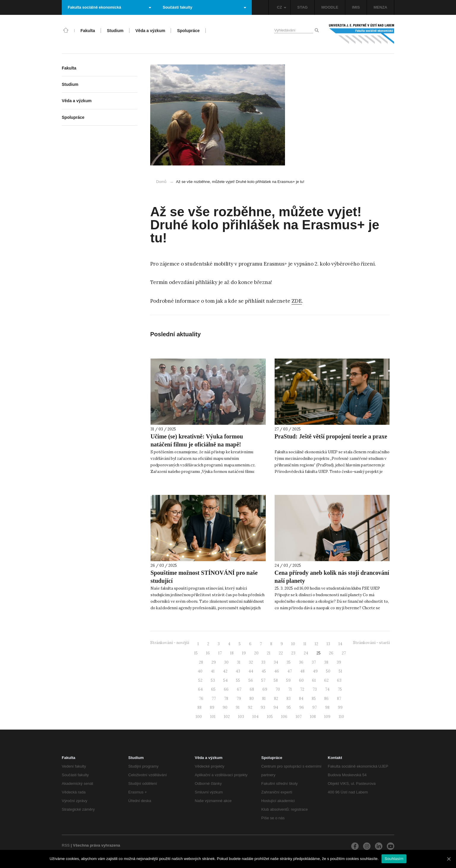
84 (301, 699)
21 (269, 653)
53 (213, 680)
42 (225, 671)
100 (199, 717)
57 (263, 680)
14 (340, 644)
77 (214, 699)
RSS (66, 845)
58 (276, 680)
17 (220, 653)
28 (201, 662)
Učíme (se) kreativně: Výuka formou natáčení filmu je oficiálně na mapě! (197, 440)
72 (302, 689)
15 (196, 653)
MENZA (380, 7)
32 (251, 662)
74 (327, 689)
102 (227, 717)
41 (213, 671)
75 (340, 689)
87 (339, 699)
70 (278, 689)
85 (314, 699)
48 (302, 671)
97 (315, 707)
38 (326, 662)
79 (239, 699)
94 (276, 707)
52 (200, 680)
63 (339, 680)
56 (251, 680)
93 (263, 707)
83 (289, 699)
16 (208, 653)
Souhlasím (394, 859)
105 (270, 717)
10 (293, 644)
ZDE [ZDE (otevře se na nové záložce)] (297, 301)
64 (200, 689)
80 (252, 699)
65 (213, 689)
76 (201, 699)
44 (251, 671)
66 (226, 689)
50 (328, 671)
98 (327, 707)
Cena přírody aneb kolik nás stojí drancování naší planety (332, 577)
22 (281, 653)
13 (328, 644)
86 (326, 699)
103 (241, 717)
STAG (302, 7)
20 (256, 653)
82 (276, 699)
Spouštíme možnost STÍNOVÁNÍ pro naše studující (204, 577)
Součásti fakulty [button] (204, 7)
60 (301, 680)
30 (226, 662)
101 (213, 717)
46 (277, 671)
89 (212, 707)
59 (288, 680)
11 (305, 644)
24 (306, 653)
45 (264, 671)
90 (225, 707)
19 (244, 653)
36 (301, 662)
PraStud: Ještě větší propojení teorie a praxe (331, 436)
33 (263, 662)
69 (265, 689)
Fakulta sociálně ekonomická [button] (109, 7)
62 (326, 680)
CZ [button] (282, 7)
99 (340, 707)
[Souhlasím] (449, 859)
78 (226, 699)
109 (327, 717)
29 (214, 662)
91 (238, 707)
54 (225, 680)
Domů (161, 182)
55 (238, 680)
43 (238, 671)
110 (341, 717)
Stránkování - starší (371, 643)
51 (341, 671)
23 (293, 653)
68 (252, 689)
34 (276, 662)
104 (255, 717)
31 (239, 662)
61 (314, 680)
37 (314, 662)
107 (299, 717)
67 (239, 689)
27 (344, 653)
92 (250, 707)
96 (302, 707)
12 (316, 644)
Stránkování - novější (170, 643)
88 (199, 707)
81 (264, 699)
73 (315, 689)
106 (284, 717)
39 (339, 662)
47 (290, 671)
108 (313, 717)
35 (289, 662)
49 (315, 671)
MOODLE (330, 7)
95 (289, 707)
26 (331, 653)
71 (290, 689)
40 (200, 671)
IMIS (356, 7)
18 (232, 653)
